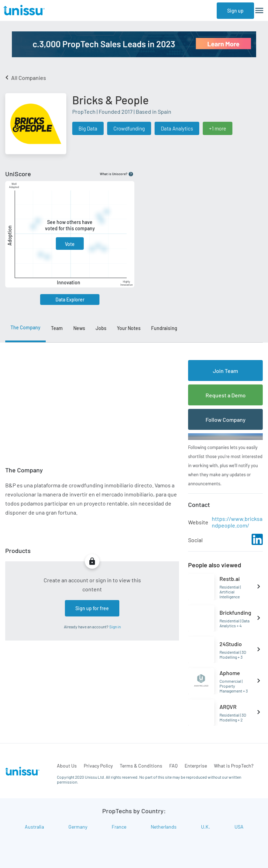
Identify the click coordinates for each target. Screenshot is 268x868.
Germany (78, 827)
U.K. (206, 827)
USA (239, 827)
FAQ (173, 766)
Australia (34, 827)
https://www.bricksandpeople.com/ (237, 522)
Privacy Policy (98, 766)
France (119, 827)
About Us (67, 766)
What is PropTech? (234, 766)
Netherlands (164, 827)
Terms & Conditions (141, 766)
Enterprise (196, 766)
